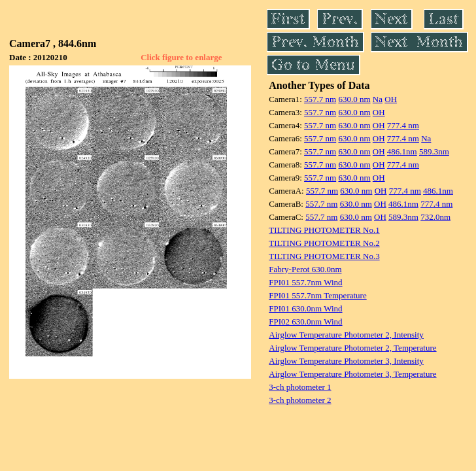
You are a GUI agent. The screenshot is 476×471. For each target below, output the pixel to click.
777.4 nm (403, 125)
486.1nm (402, 151)
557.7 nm (320, 99)
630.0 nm (354, 99)
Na (378, 99)
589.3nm (434, 151)
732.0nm (435, 217)
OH (391, 99)
